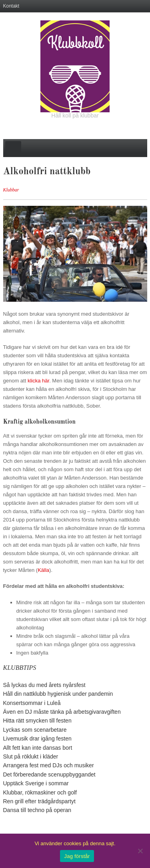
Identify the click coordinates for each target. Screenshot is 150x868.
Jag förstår (77, 856)
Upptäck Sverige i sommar (36, 783)
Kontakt (11, 6)
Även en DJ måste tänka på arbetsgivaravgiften (62, 712)
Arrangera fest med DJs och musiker (49, 765)
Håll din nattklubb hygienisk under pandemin (58, 694)
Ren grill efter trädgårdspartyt (39, 801)
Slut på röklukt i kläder (31, 757)
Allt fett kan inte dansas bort (38, 748)
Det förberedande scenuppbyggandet (49, 774)
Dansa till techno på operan (37, 810)
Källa (43, 570)
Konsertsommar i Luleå (32, 703)
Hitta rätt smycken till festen (37, 721)
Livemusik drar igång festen (37, 739)
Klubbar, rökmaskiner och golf (40, 792)
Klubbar (11, 190)
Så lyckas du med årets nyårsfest (44, 685)
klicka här (38, 381)
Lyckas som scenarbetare (35, 730)
